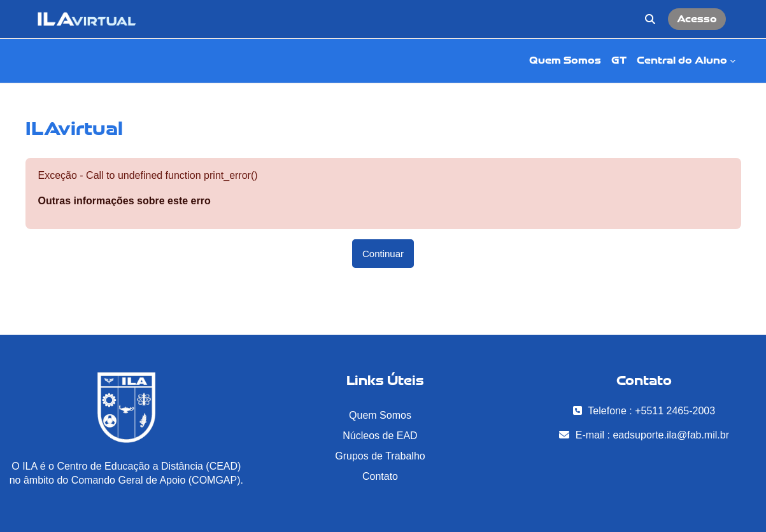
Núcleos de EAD (380, 436)
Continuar (383, 254)
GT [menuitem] (619, 60)
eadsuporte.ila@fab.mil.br (671, 435)
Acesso (697, 19)
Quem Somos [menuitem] (565, 60)
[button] (650, 19)
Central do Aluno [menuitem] (682, 60)
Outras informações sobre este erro (124, 201)
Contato (380, 476)
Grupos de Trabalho (380, 456)
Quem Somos (380, 415)
